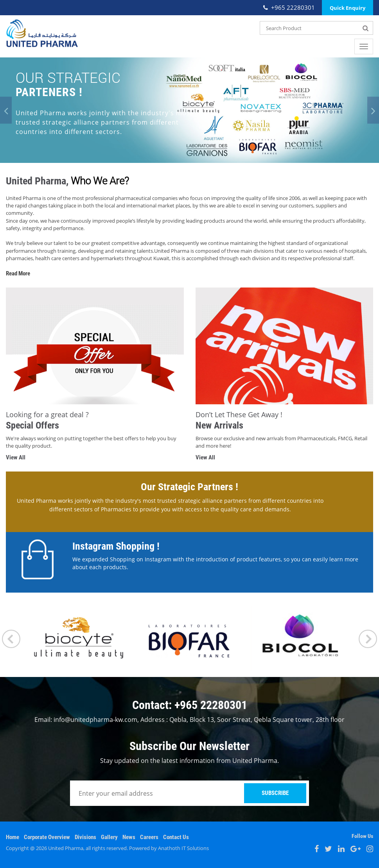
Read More (18, 273)
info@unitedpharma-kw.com (95, 720)
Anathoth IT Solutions (183, 848)
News (129, 837)
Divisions (85, 837)
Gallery (109, 837)
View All (16, 457)
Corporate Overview (47, 837)
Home (13, 837)
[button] (6, 110)
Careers (149, 837)
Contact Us (176, 837)
